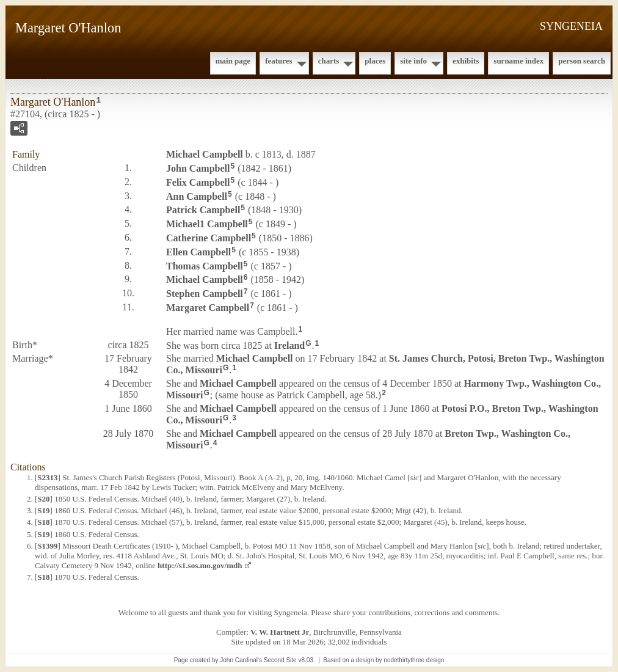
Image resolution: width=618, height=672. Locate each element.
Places (375, 61)
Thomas (205, 265)
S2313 (47, 477)
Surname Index (518, 61)
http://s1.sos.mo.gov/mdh (200, 565)
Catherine (209, 238)
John (198, 168)
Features (279, 61)
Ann (197, 196)
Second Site (280, 660)
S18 (43, 522)
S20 (43, 499)
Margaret (208, 308)
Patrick (203, 210)
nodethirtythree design (414, 660)
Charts (329, 61)
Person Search (582, 61)
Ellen (198, 252)
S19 (43, 510)
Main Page (233, 61)
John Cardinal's (241, 660)
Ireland (289, 345)
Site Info (413, 61)
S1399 (47, 546)
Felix (198, 182)
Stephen (205, 294)
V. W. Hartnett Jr (280, 632)
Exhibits (466, 61)
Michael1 (207, 224)
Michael (205, 154)
